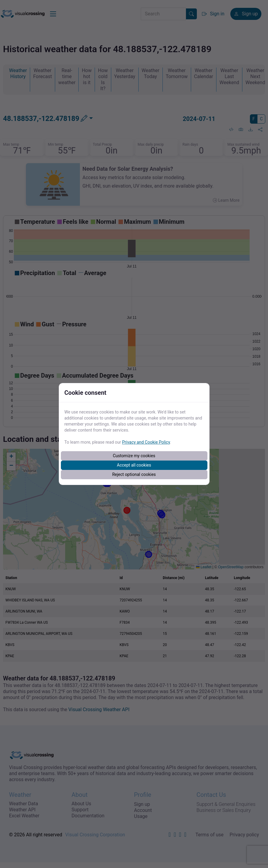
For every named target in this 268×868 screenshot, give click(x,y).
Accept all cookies (134, 465)
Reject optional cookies (134, 474)
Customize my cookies (134, 456)
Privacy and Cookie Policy (146, 442)
